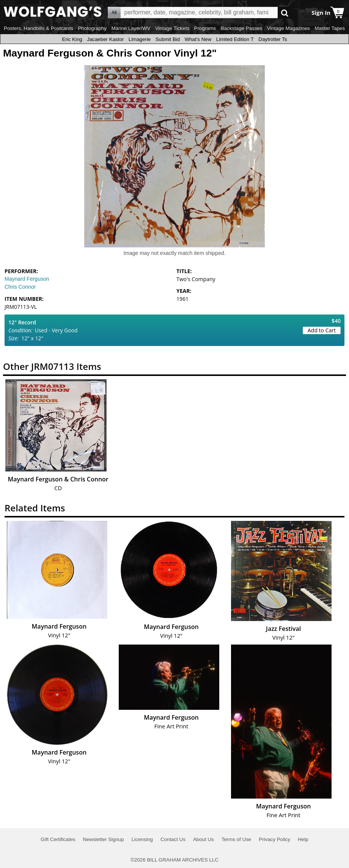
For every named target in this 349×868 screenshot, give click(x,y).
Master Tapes (330, 28)
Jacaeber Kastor (105, 39)
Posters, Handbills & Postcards (39, 28)
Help (303, 839)
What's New (198, 39)
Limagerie (140, 39)
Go (285, 13)
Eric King (72, 39)
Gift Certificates (58, 839)
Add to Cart (322, 330)
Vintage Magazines (288, 28)
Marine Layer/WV (131, 28)
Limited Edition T (235, 39)
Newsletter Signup (103, 839)
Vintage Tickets (172, 28)
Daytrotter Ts (273, 39)
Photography (92, 28)
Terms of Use (237, 839)
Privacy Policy (274, 839)
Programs (205, 28)
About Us (204, 839)
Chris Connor (20, 287)
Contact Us (173, 839)
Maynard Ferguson (27, 279)
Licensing (142, 839)
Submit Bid (168, 39)
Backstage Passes (242, 28)
